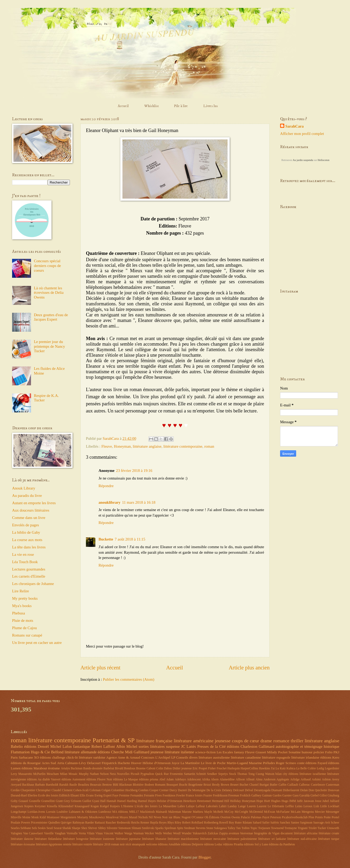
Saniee (295, 823)
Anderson (270, 779)
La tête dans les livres (29, 547)
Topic (254, 828)
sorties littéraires (152, 746)
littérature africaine (306, 833)
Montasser (53, 817)
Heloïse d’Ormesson (170, 801)
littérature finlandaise (48, 839)
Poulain (16, 823)
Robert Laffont (103, 746)
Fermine (124, 796)
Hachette (124, 763)
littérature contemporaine (183, 446)
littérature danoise (22, 839)
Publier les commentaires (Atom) (128, 679)
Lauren (251, 806)
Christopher (43, 790)
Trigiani (303, 828)
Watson (270, 774)
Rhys (171, 823)
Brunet (234, 785)
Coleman (95, 790)
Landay (232, 806)
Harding (132, 801)
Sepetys (223, 774)
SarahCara (295, 126)
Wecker (149, 833)
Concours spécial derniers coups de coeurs (47, 266)
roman (209, 446)
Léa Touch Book (25, 562)
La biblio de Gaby (26, 532)
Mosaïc (73, 774)
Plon (311, 817)
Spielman (170, 828)
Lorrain (51, 812)
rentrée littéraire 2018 (97, 844)
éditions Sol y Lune (256, 844)
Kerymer (40, 806)
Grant (59, 801)
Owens (236, 817)
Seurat (58, 828)
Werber (167, 833)
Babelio (17, 746)
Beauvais (96, 785)
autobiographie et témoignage (299, 746)
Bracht (183, 785)
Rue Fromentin (173, 774)
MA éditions (120, 812)
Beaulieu (84, 785)
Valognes (16, 833)
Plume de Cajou (24, 628)
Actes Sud (49, 763)
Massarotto (25, 774)
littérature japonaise (128, 839)
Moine (26, 817)
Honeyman (122, 446)
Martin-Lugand (237, 763)
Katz (283, 768)
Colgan (106, 790)
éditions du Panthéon (282, 844)
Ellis (83, 796)
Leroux (308, 806)
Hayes (152, 801)
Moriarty (83, 817)
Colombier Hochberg (124, 790)
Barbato (40, 785)
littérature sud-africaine (302, 839)
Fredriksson (220, 796)
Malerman (174, 812)
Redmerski (124, 823)
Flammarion (20, 752)
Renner (145, 823)
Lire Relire (20, 591)
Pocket (283, 752)
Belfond (57, 752)
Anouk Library (24, 488)
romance (281, 741)
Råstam (247, 823)
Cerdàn (15, 790)
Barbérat (109, 768)
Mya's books (22, 606)
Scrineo (291, 763)
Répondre (106, 486)
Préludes (269, 763)
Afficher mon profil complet (302, 134)
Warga (128, 833)
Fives (158, 796)
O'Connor (198, 817)
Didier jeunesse (182, 768)
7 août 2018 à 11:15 (130, 539)
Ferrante (149, 796)
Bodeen (149, 785)
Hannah (112, 801)
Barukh (64, 785)
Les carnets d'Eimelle (29, 576)
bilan (279, 774)
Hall (103, 801)
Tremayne (291, 828)
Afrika (206, 779)
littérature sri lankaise (272, 839)
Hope (260, 801)
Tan (238, 828)
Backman (76, 768)
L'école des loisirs (146, 806)
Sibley (102, 828)
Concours (148, 757)
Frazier (208, 796)
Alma (259, 779)
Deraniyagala (262, 790)
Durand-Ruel (19, 796)
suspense (173, 746)
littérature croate (329, 833)
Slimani (137, 828)
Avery (335, 779)
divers (193, 757)
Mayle (208, 812)
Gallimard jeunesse (149, 752)
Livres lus (211, 106)
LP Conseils (180, 757)
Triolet (313, 828)
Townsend (277, 828)
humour (307, 752)
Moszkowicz (97, 817)
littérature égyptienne (49, 844)
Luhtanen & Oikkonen (83, 812)
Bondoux (130, 768)
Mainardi (161, 812)
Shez (84, 828)
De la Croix (214, 790)
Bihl (116, 785)
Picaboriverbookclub (295, 817)
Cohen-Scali (81, 790)
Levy (14, 774)
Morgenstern (68, 817)
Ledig (320, 768)
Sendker (212, 774)
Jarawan (309, 801)
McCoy (229, 812)
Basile (73, 785)
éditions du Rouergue (26, 763)
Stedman (190, 828)
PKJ (336, 752)
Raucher (111, 823)
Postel (335, 817)
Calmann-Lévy (76, 763)
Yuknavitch (200, 833)
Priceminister (39, 823)
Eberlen (32, 796)
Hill (227, 801)
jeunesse (223, 741)
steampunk (139, 844)
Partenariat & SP (114, 740)
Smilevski (148, 828)
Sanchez (285, 823)
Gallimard (266, 746)
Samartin (189, 774)
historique (331, 746)
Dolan (304, 790)
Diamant (277, 790)
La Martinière (190, 763)
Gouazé (23, 801)
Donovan (334, 790)
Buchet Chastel (249, 785)
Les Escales (225, 752)
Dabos (168, 768)
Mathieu (198, 812)
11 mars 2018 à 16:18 (139, 502)
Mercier (320, 812)
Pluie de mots (23, 620)
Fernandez (137, 796)
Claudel (56, 790)
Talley (231, 828)
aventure (234, 833)
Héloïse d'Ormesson (156, 763)
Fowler (181, 796)
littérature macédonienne (183, 839)
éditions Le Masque (126, 779)
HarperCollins (249, 768)
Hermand (218, 801)
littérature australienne (214, 757)
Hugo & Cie (40, 752)
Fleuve (107, 446)
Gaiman (267, 796)
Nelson (104, 774)
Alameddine (227, 779)
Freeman (234, 796)
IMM (293, 801)
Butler (274, 785)
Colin (160, 768)
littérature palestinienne (242, 839)
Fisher (212, 768)
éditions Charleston (242, 746)
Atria (61, 763)
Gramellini (48, 801)
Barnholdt (52, 785)
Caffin (282, 785)
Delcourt (238, 790)
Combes (144, 790)
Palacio (246, 817)
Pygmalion (147, 774)
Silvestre (112, 828)
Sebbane (26, 828)
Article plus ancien (249, 668)
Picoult (135, 774)
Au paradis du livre (27, 496)
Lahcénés (212, 806)
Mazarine (255, 763)
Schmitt (201, 774)
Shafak (67, 828)
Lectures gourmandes (29, 569)
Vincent (109, 833)
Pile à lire (181, 106)
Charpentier (28, 790)
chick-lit (72, 757)
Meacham (53, 774)
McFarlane (283, 812)
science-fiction (205, 752)
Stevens (201, 828)
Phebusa (19, 613)
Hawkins (264, 768)
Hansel (122, 801)
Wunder (186, 833)
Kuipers (115, 806)
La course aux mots (27, 540)
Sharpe (76, 828)
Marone (187, 812)
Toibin (246, 828)
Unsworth (333, 828)
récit (128, 844)
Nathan (94, 774)
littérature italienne (179, 752)
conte (301, 763)
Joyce (176, 763)
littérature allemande (81, 752)
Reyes (163, 823)
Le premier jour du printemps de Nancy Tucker (50, 346)
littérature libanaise (154, 839)
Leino (299, 806)
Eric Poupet (200, 768)
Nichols (143, 817)
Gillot (323, 796)
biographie (261, 833)
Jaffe (300, 801)
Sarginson (306, 823)
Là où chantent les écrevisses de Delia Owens (49, 293)
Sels (34, 828)
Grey (67, 801)
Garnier (287, 796)
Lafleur (200, 806)
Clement (67, 790)
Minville (16, 817)
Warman (138, 833)
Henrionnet (204, 801)
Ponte (327, 817)
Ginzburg (333, 796)
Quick (159, 774)
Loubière (62, 812)
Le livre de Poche (213, 763)
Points (319, 817)
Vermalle (72, 833)
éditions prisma (149, 779)
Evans (90, 796)
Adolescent (194, 779)
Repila (154, 823)
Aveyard (16, 785)
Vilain (91, 833)
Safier (266, 823)
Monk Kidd (38, 817)
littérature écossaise (23, 844)
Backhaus (28, 785)
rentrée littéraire (73, 844)
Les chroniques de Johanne (33, 584)
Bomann (160, 785)
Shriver (93, 828)
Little (324, 806)
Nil (151, 817)
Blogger (205, 857)
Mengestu (308, 812)
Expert (107, 796)
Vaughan (60, 833)
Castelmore (318, 785)
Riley (178, 823)
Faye (115, 796)
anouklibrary (109, 502)
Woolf (177, 833)
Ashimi (316, 779)
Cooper (154, 790)
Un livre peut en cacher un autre (37, 643)
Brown (225, 785)
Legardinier (332, 768)
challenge (59, 757)
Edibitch (64, 796)
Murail (133, 817)
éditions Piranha (233, 844)
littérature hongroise (76, 839)
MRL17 (134, 812)
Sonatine (295, 752)
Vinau (99, 833)
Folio (329, 752)
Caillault (293, 785)
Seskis (42, 828)
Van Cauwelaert (33, 833)
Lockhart (334, 806)
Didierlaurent (291, 790)
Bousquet (172, 785)
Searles (15, 828)
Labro (181, 806)
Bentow (107, 785)
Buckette (106, 539)
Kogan (95, 806)
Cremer (164, 790)
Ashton (326, 779)
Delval (249, 790)
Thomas (242, 774)
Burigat (264, 785)
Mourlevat (112, 817)
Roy (231, 823)
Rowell (224, 823)
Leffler (290, 806)
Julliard (334, 801)
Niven (158, 817)
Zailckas (213, 833)
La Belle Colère (306, 768)
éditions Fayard (316, 763)
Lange (242, 806)
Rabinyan (78, 823)
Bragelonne (195, 785)
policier (319, 752)
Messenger (333, 812)
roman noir (118, 844)
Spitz (180, 828)
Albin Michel (127, 746)
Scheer (335, 823)
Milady (272, 752)
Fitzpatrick (109, 763)
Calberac (305, 785)
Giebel (315, 796)
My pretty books (25, 598)
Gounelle (35, 801)
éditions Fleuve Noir (99, 779)
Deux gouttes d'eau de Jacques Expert (51, 317)
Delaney (227, 790)
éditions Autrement (73, 779)
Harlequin (233, 768)
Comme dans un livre (29, 518)
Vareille (49, 833)
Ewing (99, 796)
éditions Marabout (34, 768)
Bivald (119, 768)
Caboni (151, 768)
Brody (216, 785)
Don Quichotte (318, 790)
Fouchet (222, 768)
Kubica (291, 768)
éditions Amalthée (169, 844)
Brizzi (207, 785)
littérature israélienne (313, 774)
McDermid (256, 812)
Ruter (238, 823)
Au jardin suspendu (303, 160)
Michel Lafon (61, 746)
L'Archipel (163, 757)
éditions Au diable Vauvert (44, 779)
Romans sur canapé (27, 635)
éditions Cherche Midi (115, 752)
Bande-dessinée (93, 768)
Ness (113, 774)
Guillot (87, 801)
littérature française (154, 741)
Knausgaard (82, 806)
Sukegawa (220, 828)
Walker (119, 833)
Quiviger (66, 823)
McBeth (218, 812)
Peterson (276, 817)
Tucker (322, 828)
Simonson (124, 828)
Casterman (333, 785)
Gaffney (256, 796)
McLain (295, 812)
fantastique (82, 746)
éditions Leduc (213, 844)
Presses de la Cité (212, 746)
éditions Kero (330, 757)
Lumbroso (105, 812)
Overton (226, 817)
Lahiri (223, 806)
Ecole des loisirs (48, 796)
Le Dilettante (276, 806)
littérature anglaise (147, 446)
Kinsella (52, 806)
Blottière (138, 785)
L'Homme (127, 806)
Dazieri (182, 790)
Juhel (326, 801)
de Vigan (274, 833)
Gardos (277, 796)
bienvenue (247, 833)
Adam (170, 779)
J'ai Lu (275, 768)
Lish (316, 806)
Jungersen (17, 806)
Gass (295, 796)
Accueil (123, 106)
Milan (64, 774)
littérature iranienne (102, 839)
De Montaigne (197, 790)
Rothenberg (211, 823)
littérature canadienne (246, 757)
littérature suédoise (92, 757)
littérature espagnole (276, 757)
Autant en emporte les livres (34, 503)
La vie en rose (23, 554)
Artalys (65, 768)
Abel (162, 779)
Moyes (124, 817)
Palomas (256, 817)
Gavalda (304, 796)
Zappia (223, 833)
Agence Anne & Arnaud (123, 757)
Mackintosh (147, 812)
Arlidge (295, 779)
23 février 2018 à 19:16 (134, 471)
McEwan (269, 812)
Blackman (126, 785)
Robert (186, 823)
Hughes (276, 801)
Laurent (262, 806)
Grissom (76, 801)
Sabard (257, 823)
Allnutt (250, 779)
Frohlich (245, 796)
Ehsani (75, 796)
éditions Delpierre (192, 844)
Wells (159, 833)
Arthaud (306, 779)
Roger (280, 763)
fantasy (239, 752)
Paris (14, 757)
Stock (232, 774)
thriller (297, 741)
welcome (152, 844)
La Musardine (168, 806)
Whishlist (151, 106)
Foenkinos (169, 796)
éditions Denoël (37, 746)
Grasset (261, 752)
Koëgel (104, 806)
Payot (266, 817)
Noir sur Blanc (171, 817)
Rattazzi (100, 823)
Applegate (283, 779)
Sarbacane (26, 757)
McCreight (241, 812)
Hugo (285, 801)
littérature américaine (194, 741)
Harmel (142, 801)
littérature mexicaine (213, 839)
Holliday (236, 801)
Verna (82, 833)
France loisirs (194, 796)
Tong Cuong (256, 774)
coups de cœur (246, 741)
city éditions (290, 774)
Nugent (186, 817)
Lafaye (190, 806)
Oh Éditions (212, 817)
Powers (26, 823)
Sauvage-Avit (322, 823)
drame (266, 741)
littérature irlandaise (305, 757)
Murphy (84, 774)
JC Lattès (189, 746)
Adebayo (180, 779)
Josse (318, 801)
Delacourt (94, 763)
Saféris (275, 823)
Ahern (215, 779)
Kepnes (29, 806)
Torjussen (264, 828)
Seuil (50, 828)
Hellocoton (323, 160)
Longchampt (19, 812)
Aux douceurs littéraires (31, 510)
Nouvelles (123, 774)
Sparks (159, 828)
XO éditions (42, 757)
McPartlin (39, 774)
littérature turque (329, 839)
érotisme (54, 768)
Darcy (173, 790)
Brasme (141, 768)
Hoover (136, 763)
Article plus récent (100, 668)
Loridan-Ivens (36, 812)
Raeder (89, 823)
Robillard (197, 823)
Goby (14, 801)
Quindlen (54, 823)
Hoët (267, 801)
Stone (210, 828)
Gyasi (96, 801)
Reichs (135, 823)
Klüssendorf (66, 806)
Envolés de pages (25, 525)
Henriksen (189, 801)
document (287, 833)
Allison (240, 779)
